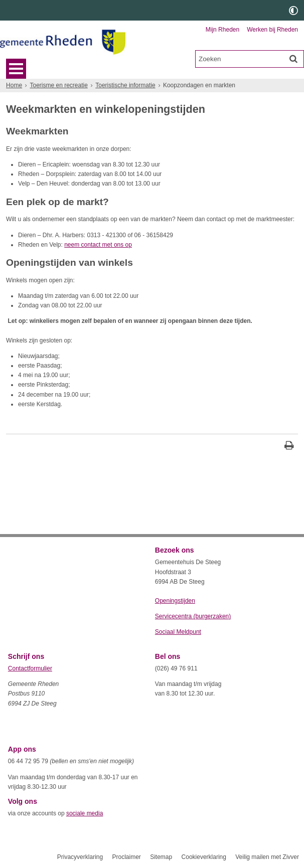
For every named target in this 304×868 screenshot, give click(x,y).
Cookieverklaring (204, 857)
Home (14, 85)
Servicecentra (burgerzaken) (193, 616)
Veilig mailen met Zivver (267, 857)
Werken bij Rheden (272, 30)
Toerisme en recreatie (58, 85)
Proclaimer (126, 857)
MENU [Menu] (16, 69)
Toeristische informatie (125, 85)
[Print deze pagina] (289, 447)
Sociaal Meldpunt (178, 632)
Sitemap (161, 857)
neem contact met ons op (98, 245)
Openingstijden (175, 601)
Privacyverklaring (80, 857)
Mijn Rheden (222, 30)
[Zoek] (293, 59)
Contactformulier (30, 668)
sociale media (85, 813)
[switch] (293, 10)
